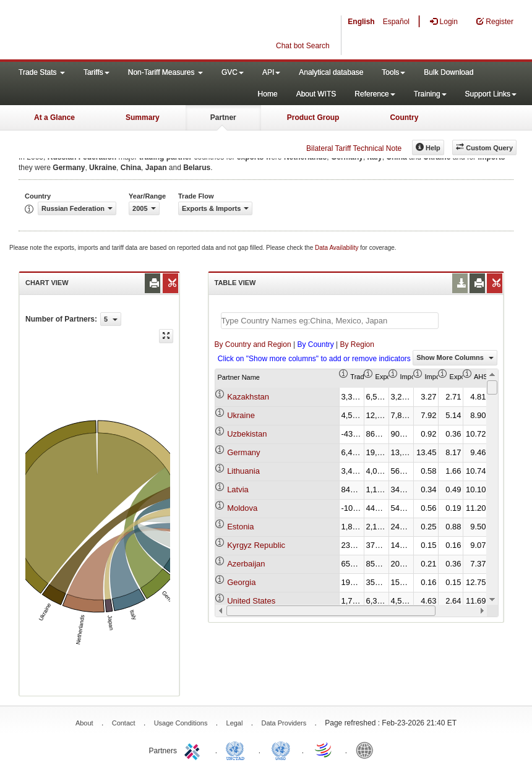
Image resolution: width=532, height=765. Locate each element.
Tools (393, 72)
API (271, 72)
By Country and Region (253, 344)
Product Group (313, 118)
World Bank (367, 750)
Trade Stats (42, 72)
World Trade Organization (324, 750)
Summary (143, 118)
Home (268, 94)
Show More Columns (455, 357)
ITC (194, 750)
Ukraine (241, 415)
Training (430, 94)
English (361, 22)
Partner (223, 118)
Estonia (240, 527)
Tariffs (97, 72)
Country (404, 118)
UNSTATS (281, 750)
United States (251, 601)
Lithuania (243, 471)
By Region (357, 344)
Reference (375, 94)
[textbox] (330, 321)
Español (396, 22)
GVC (233, 72)
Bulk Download (448, 72)
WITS (124, 31)
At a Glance (54, 118)
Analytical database (331, 72)
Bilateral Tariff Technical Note (354, 148)
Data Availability (337, 248)
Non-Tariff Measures (165, 72)
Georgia (241, 582)
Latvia (238, 489)
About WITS (316, 94)
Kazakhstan (248, 397)
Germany (243, 452)
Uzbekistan (247, 434)
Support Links (491, 94)
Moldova (242, 508)
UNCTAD (238, 750)
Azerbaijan (246, 564)
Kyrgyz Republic (256, 545)
